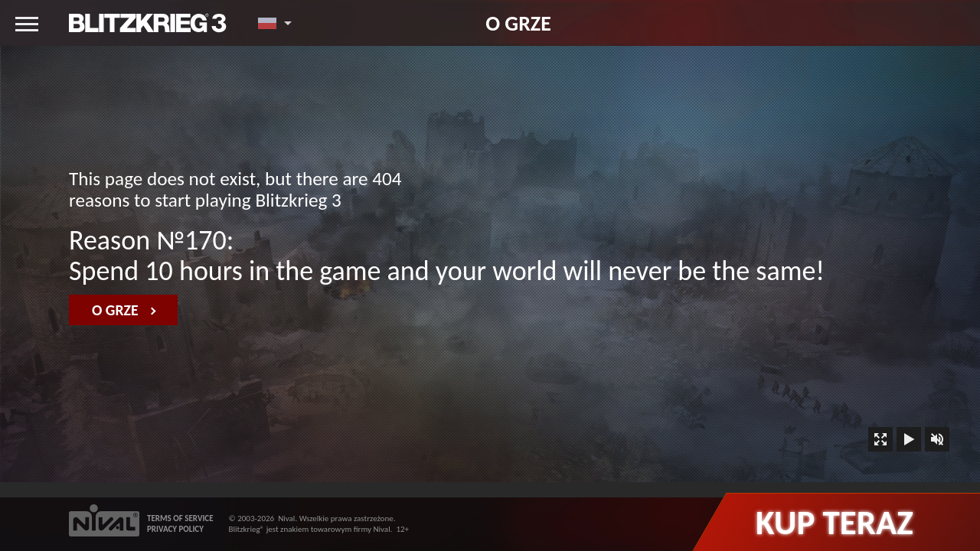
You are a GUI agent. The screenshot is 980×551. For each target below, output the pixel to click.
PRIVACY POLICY (175, 529)
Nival (286, 518)
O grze (518, 23)
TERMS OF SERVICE (180, 518)
